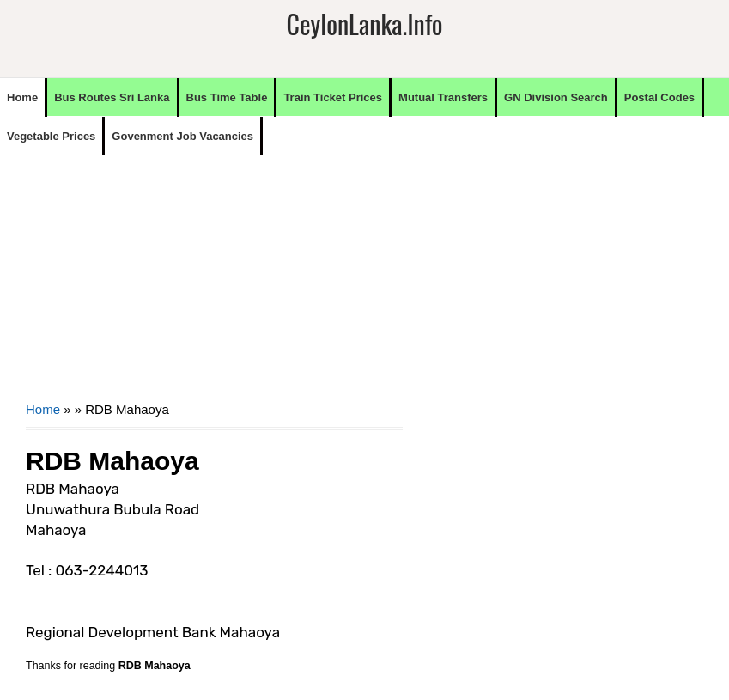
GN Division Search (556, 97)
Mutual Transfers (443, 97)
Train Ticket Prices (333, 97)
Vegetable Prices (51, 136)
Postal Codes (659, 97)
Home (22, 97)
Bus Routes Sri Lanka (112, 97)
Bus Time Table (227, 97)
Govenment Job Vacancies (182, 136)
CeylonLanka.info (364, 24)
